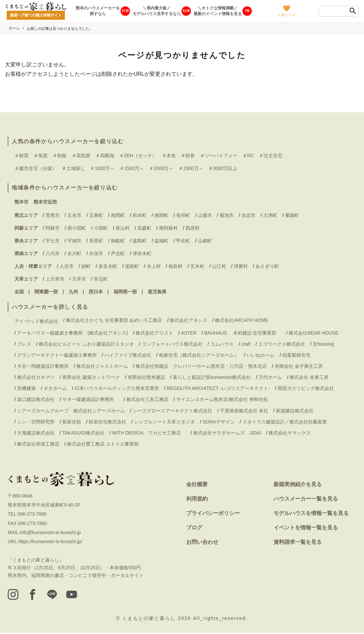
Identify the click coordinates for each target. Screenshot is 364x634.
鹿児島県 (157, 292)
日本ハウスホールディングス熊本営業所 (117, 388)
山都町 (205, 241)
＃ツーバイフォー (219, 156)
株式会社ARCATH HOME (241, 320)
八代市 (53, 253)
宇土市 (53, 241)
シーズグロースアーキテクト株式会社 (172, 411)
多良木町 (108, 266)
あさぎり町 (267, 266)
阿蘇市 (53, 228)
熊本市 (21, 202)
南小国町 (77, 228)
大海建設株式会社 (36, 433)
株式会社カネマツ (36, 377)
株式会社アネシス (189, 320)
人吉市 (67, 266)
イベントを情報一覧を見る (306, 528)
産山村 (123, 228)
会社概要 (197, 484)
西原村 (193, 228)
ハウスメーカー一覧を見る (306, 499)
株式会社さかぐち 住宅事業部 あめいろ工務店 (114, 320)
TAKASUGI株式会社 (83, 433)
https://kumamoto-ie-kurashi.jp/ (50, 541)
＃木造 (169, 156)
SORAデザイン (219, 422)
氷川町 (74, 253)
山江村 (219, 266)
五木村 (197, 266)
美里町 (96, 241)
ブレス (24, 344)
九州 (73, 292)
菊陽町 (292, 215)
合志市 (248, 215)
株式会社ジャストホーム (102, 366)
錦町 (86, 266)
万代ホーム (270, 377)
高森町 (144, 228)
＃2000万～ (161, 168)
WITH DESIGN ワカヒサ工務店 (149, 433)
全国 (19, 292)
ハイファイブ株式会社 (128, 355)
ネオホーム (55, 388)
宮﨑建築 (26, 388)
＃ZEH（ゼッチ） (138, 156)
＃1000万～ (102, 168)
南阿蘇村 (168, 228)
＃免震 (41, 156)
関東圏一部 (46, 292)
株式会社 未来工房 (309, 377)
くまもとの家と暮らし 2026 (158, 619)
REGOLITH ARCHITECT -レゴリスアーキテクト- (218, 388)
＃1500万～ (132, 168)
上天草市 (55, 279)
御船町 (118, 241)
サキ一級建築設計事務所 (90, 399)
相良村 (175, 266)
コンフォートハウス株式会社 (172, 344)
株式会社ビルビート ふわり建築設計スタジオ (86, 344)
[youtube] (80, 595)
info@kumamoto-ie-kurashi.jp (50, 532)
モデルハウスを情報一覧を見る (311, 513)
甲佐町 (183, 241)
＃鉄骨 (188, 156)
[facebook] (36, 595)
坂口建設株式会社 (36, 399)
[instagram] (14, 595)
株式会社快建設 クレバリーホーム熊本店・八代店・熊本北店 (201, 366)
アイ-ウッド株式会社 (36, 321)
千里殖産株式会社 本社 (244, 411)
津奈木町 (142, 253)
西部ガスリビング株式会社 (306, 388)
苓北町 (101, 279)
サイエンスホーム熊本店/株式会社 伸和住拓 (222, 399)
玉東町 (96, 215)
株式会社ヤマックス (290, 433)
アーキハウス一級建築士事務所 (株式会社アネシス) (72, 333)
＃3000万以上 (223, 168)
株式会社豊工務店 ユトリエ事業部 (103, 444)
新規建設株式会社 (295, 411)
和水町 (140, 215)
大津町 (270, 215)
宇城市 (74, 241)
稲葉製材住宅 (296, 355)
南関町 (118, 215)
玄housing (323, 344)
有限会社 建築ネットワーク (91, 377)
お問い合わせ (202, 542)
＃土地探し (73, 168)
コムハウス (222, 344)
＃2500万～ (191, 168)
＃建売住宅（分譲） (35, 168)
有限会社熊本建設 (146, 377)
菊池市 (227, 215)
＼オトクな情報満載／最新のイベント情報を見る (218, 11)
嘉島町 (140, 241)
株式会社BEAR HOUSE (313, 333)
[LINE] (58, 595)
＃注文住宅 (271, 156)
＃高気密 (81, 156)
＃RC (248, 156)
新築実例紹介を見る (298, 484)
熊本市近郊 (45, 202)
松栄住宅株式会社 (107, 422)
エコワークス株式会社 (282, 344)
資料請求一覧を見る (298, 542)
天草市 (79, 279)
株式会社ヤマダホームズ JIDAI (227, 433)
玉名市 (74, 215)
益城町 (161, 241)
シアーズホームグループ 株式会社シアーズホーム (71, 411)
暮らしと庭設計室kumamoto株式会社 (212, 377)
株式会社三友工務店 (147, 399)
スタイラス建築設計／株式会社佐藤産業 (285, 422)
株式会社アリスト (154, 333)
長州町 (183, 215)
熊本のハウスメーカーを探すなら (98, 11)
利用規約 (197, 499)
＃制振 (60, 156)
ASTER (189, 333)
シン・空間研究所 (36, 422)
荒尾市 (53, 215)
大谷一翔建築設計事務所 (43, 366)
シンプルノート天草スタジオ (164, 422)
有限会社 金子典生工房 (299, 366)
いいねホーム (261, 355)
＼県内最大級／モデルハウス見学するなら (157, 11)
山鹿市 (205, 215)
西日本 (96, 292)
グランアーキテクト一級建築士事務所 (57, 355)
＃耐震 (21, 156)
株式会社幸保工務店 (38, 444)
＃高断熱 (105, 156)
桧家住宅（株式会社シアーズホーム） (199, 355)
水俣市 (96, 253)
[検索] (353, 11)
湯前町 (132, 266)
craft (246, 344)
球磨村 (241, 266)
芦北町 (118, 253)
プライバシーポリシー (213, 513)
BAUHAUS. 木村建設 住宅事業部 (243, 333)
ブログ (194, 528)
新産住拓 (72, 422)
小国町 (101, 228)
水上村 (154, 266)
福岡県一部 (125, 292)
